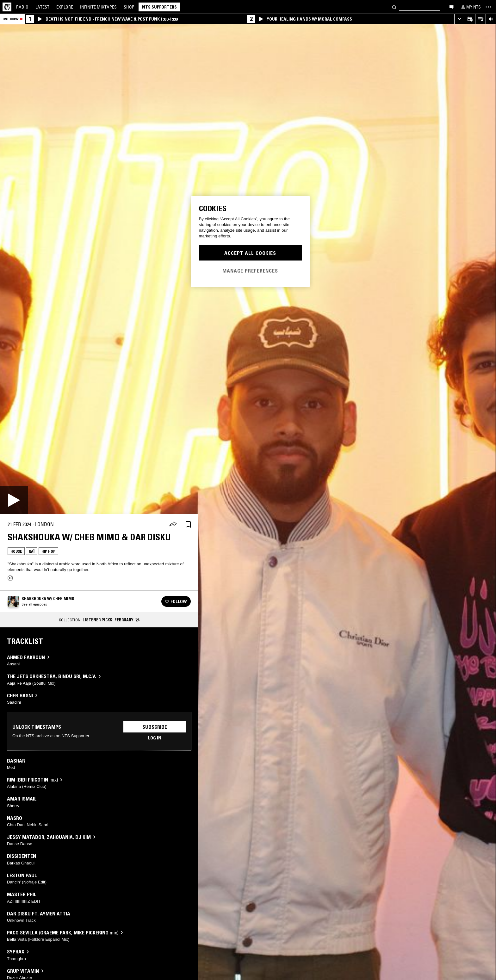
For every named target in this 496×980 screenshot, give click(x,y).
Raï (32, 551)
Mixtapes (98, 7)
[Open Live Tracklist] (480, 19)
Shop (129, 7)
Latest (42, 7)
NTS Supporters (159, 7)
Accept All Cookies (250, 253)
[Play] (14, 500)
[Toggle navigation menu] (488, 7)
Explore (65, 7)
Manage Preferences (250, 271)
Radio (22, 7)
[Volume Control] (491, 19)
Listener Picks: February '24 (111, 620)
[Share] (173, 525)
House (16, 551)
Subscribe (155, 727)
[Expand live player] (459, 19)
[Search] (394, 7)
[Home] (7, 7)
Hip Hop (48, 551)
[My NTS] (470, 7)
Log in (155, 738)
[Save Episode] (188, 524)
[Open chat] (451, 7)
